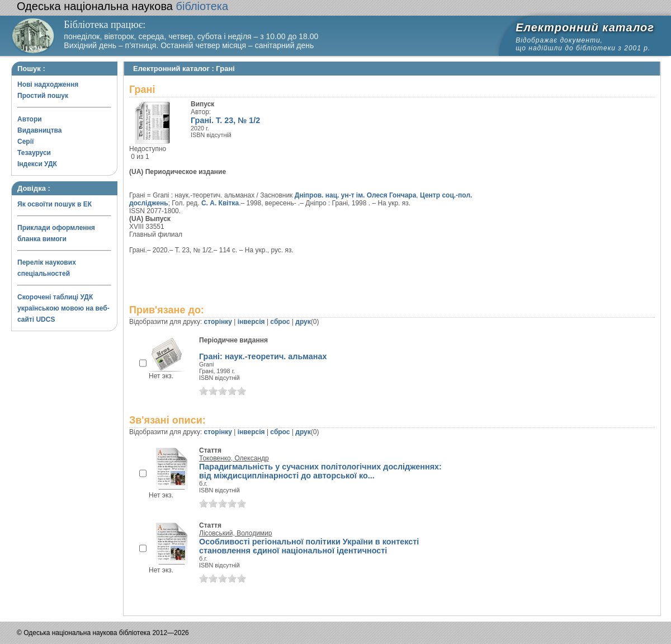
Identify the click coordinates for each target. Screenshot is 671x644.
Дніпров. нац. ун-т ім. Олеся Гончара (356, 195)
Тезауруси (34, 153)
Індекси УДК (37, 164)
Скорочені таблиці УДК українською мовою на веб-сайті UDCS (63, 308)
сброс (280, 322)
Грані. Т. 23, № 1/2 (225, 120)
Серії (25, 142)
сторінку (218, 322)
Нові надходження (48, 84)
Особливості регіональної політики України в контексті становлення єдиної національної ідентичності (309, 546)
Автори (30, 119)
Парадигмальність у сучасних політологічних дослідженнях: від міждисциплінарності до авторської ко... (320, 471)
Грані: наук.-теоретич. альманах (263, 356)
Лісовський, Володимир (235, 533)
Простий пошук (43, 96)
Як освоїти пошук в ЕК (55, 204)
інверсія (251, 322)
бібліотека (122, 6)
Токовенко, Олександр (234, 458)
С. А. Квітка (220, 203)
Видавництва (39, 130)
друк (303, 322)
